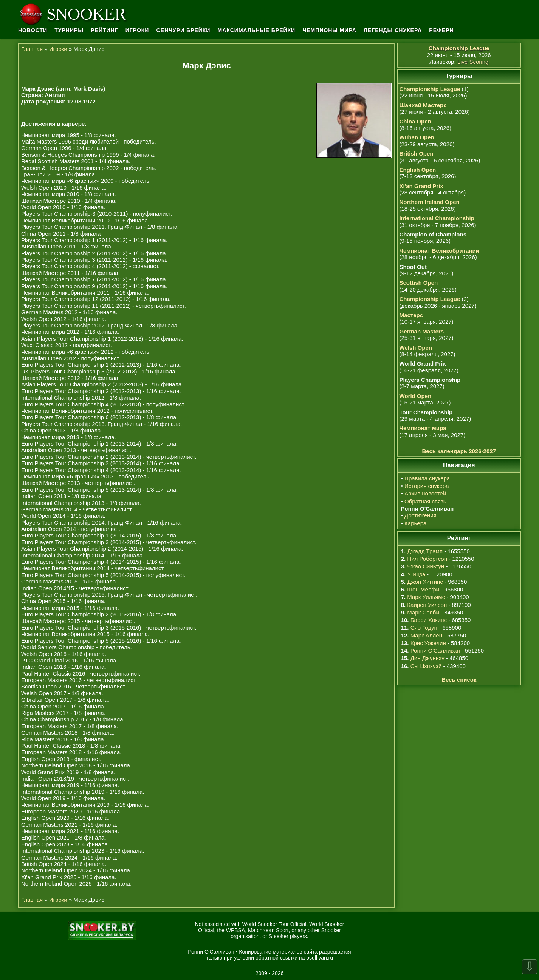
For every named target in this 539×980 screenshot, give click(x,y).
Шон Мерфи (423, 589)
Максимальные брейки (257, 30)
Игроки (137, 30)
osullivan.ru (320, 958)
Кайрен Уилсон (427, 605)
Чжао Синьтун (426, 566)
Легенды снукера (393, 30)
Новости (33, 30)
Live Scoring (473, 62)
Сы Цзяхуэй (426, 666)
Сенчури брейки (184, 30)
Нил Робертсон (427, 559)
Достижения (421, 515)
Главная (32, 49)
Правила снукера (427, 478)
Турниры (69, 30)
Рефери (441, 30)
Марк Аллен (426, 635)
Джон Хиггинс (425, 582)
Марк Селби (423, 612)
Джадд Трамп (425, 551)
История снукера (427, 486)
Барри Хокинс (429, 620)
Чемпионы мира (329, 30)
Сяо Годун (424, 627)
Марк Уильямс (426, 597)
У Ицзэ (416, 574)
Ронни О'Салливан (435, 651)
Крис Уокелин (428, 643)
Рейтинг (104, 30)
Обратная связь (425, 501)
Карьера (415, 523)
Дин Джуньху (427, 658)
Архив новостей (425, 493)
